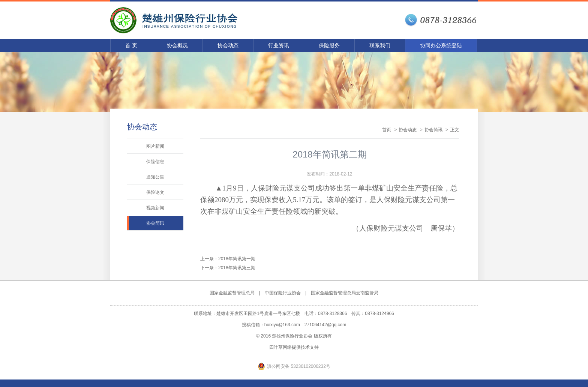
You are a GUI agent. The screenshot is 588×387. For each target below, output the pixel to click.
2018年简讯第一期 (237, 259)
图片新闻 (155, 146)
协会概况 (177, 45)
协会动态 (228, 45)
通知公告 (155, 177)
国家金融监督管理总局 (232, 293)
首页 (387, 130)
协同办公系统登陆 (441, 45)
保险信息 (155, 162)
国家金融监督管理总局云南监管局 (345, 293)
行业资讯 (279, 45)
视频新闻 (155, 208)
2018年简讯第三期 (237, 268)
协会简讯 (155, 223)
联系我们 (380, 45)
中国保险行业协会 (283, 293)
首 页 (131, 45)
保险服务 (329, 45)
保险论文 (155, 192)
